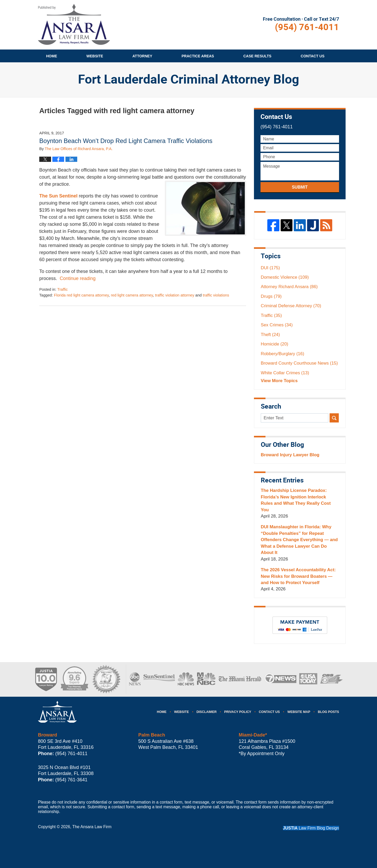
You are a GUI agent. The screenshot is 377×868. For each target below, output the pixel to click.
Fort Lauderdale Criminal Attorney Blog (74, 24)
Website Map (299, 712)
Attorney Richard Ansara (289, 287)
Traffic (63, 289)
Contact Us (269, 712)
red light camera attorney (132, 295)
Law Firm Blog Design (311, 828)
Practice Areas (198, 56)
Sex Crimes (277, 325)
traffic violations (216, 295)
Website (95, 56)
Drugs (271, 296)
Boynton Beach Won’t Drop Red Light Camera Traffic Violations (126, 141)
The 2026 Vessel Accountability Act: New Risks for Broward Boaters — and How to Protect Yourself (298, 576)
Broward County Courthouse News (299, 363)
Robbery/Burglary (282, 354)
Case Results (257, 56)
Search (334, 418)
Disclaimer (206, 712)
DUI (270, 268)
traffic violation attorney (175, 295)
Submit (300, 187)
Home (52, 56)
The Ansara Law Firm (92, 827)
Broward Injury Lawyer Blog (290, 455)
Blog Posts (328, 712)
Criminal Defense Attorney (291, 306)
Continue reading (78, 278)
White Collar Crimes (285, 373)
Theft (270, 335)
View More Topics (279, 381)
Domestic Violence (285, 277)
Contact (313, 56)
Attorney (142, 56)
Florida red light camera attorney (81, 295)
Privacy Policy (238, 712)
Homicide (275, 344)
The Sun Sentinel (58, 196)
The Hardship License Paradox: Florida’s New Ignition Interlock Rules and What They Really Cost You (296, 500)
